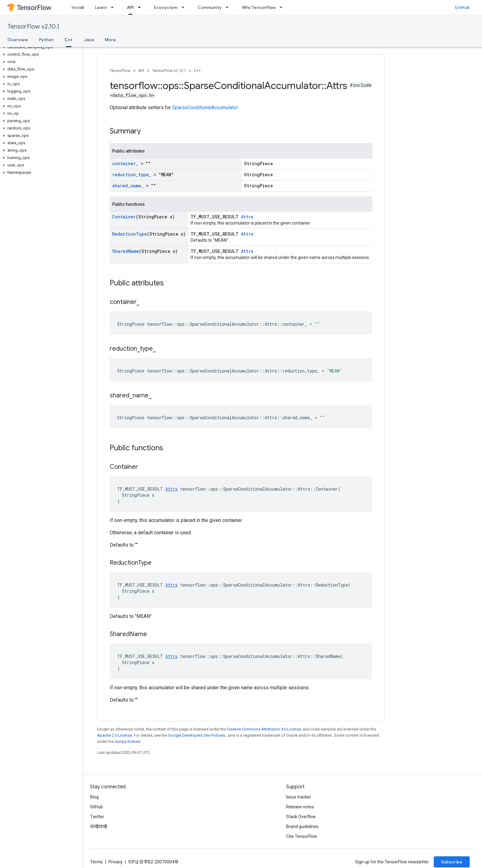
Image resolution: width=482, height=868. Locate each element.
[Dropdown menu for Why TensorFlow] (283, 7)
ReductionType (130, 234)
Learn (101, 7)
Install (78, 7)
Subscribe (452, 862)
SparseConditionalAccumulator (205, 108)
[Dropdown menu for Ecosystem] (185, 7)
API (141, 71)
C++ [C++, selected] (69, 40)
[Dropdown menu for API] (141, 7)
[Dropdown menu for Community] (229, 7)
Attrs (247, 217)
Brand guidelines (302, 826)
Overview (18, 40)
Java (89, 40)
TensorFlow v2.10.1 (33, 27)
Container (124, 217)
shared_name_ (128, 186)
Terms (96, 862)
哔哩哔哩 (99, 826)
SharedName (126, 251)
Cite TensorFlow (302, 836)
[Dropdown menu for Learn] (114, 7)
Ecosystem (166, 7)
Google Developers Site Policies (197, 735)
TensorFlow (120, 71)
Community (210, 7)
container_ (125, 163)
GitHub (462, 7)
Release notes (300, 807)
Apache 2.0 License (115, 735)
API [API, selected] (130, 7)
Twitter (97, 817)
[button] (40, 47)
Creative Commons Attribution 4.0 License (264, 729)
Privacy (116, 862)
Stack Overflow (301, 817)
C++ (197, 71)
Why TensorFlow (259, 7)
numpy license (127, 741)
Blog (94, 797)
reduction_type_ (132, 175)
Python (46, 40)
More (110, 40)
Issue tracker (299, 797)
